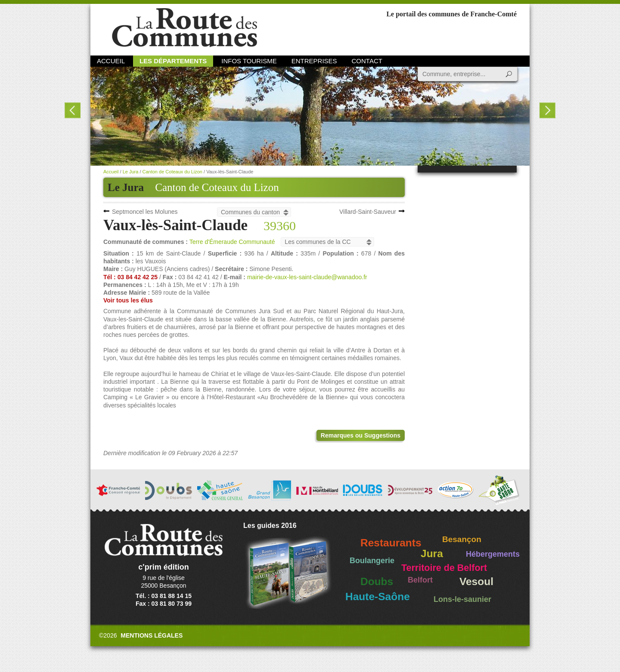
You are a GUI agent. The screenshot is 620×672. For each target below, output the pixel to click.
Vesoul (476, 581)
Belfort (420, 580)
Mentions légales (152, 635)
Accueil (111, 61)
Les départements (173, 61)
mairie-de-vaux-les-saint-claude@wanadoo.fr (307, 277)
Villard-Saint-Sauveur (368, 212)
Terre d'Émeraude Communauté (232, 242)
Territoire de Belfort (444, 568)
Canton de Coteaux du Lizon (217, 187)
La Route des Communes (184, 28)
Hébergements (493, 554)
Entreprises (314, 61)
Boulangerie (372, 561)
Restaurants (391, 543)
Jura (432, 553)
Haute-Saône (378, 596)
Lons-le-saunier (462, 599)
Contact (367, 61)
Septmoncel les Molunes (145, 212)
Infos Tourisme (249, 61)
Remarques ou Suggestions (361, 435)
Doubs (377, 581)
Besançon (462, 539)
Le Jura (131, 172)
